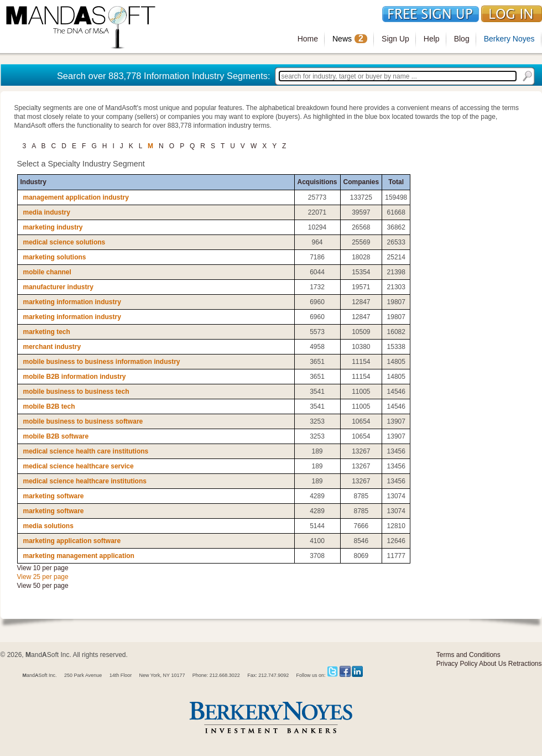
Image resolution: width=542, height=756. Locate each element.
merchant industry (52, 347)
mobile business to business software (83, 421)
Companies (361, 182)
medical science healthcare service (79, 466)
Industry (33, 182)
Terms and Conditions (468, 655)
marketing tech (47, 332)
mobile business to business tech (76, 392)
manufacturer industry (58, 287)
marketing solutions (55, 257)
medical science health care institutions (86, 451)
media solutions (48, 526)
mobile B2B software (56, 436)
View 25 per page (43, 577)
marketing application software (72, 541)
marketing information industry (72, 302)
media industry (47, 212)
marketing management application (79, 556)
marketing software (54, 496)
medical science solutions (64, 242)
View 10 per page (43, 568)
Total (396, 182)
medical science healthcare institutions (85, 481)
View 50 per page (43, 586)
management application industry (76, 197)
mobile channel (47, 272)
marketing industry (53, 227)
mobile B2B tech (49, 406)
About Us (493, 664)
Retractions (525, 664)
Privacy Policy (457, 664)
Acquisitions (317, 182)
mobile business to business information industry (102, 362)
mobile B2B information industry (75, 377)
